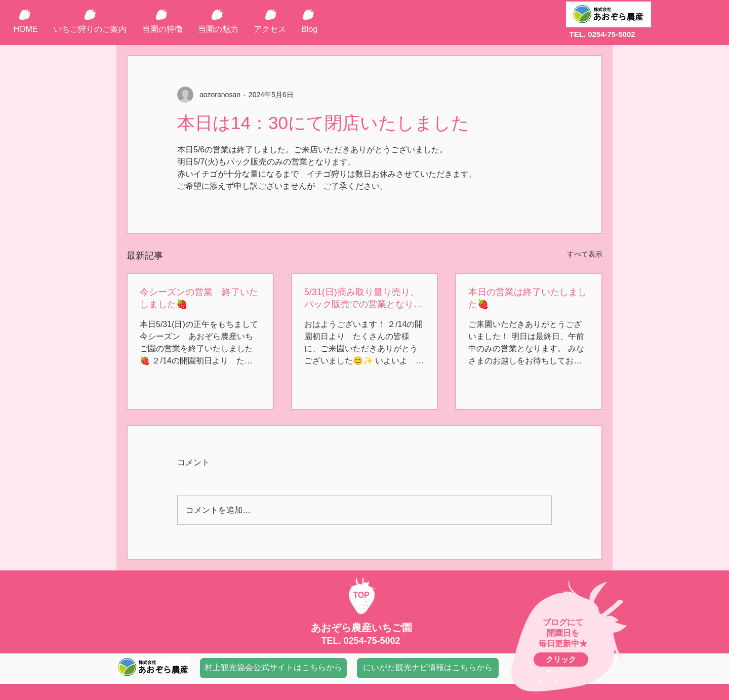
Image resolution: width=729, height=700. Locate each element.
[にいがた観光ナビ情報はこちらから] (428, 668)
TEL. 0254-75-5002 (602, 34)
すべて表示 (585, 254)
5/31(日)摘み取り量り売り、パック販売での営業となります (363, 299)
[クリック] (561, 660)
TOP (361, 595)
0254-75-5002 (372, 641)
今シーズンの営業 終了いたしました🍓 (199, 298)
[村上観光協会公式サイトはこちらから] (273, 668)
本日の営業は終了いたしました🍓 (528, 298)
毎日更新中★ (563, 644)
